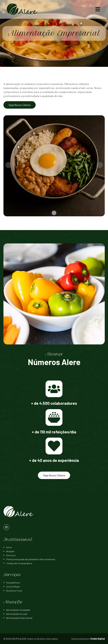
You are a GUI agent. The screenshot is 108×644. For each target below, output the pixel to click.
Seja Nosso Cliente (20, 105)
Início (9, 547)
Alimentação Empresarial (19, 618)
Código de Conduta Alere (19, 563)
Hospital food (13, 583)
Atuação (10, 551)
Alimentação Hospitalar (18, 610)
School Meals (13, 587)
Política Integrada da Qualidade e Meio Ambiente (31, 559)
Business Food (14, 591)
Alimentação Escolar (17, 614)
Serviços (11, 555)
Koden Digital (98, 639)
